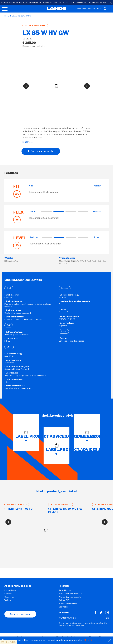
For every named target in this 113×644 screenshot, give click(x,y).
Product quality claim (68, 604)
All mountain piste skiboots (70, 594)
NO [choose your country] (99, 9)
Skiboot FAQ (64, 600)
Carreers (8, 594)
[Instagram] (107, 614)
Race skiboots (65, 590)
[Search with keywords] (106, 9)
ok (107, 618)
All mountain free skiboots (70, 597)
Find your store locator (41, 151)
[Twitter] (101, 614)
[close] (111, 3)
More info (89, 640)
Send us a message (20, 614)
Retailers (92, 9)
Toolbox (8, 600)
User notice (63, 607)
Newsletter (81, 9)
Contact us (9, 597)
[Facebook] (95, 614)
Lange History (10, 590)
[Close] (110, 640)
